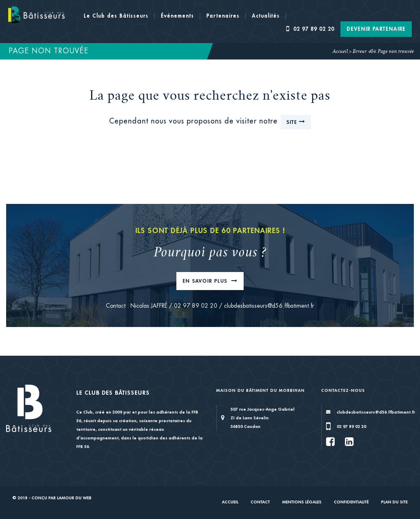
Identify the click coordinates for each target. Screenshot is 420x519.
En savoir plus (206, 281)
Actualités (266, 16)
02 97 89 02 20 (310, 29)
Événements (177, 16)
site (292, 122)
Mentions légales (302, 502)
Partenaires (223, 16)
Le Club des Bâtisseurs (116, 16)
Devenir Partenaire (376, 29)
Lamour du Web (74, 498)
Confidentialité (351, 502)
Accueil (340, 52)
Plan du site (394, 502)
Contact (260, 502)
